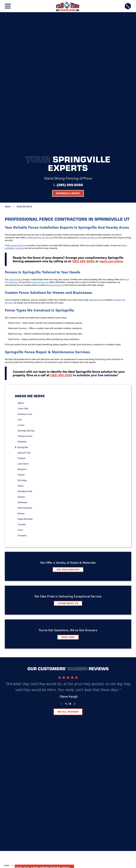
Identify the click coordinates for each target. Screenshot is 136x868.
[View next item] (75, 567)
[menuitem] (69, 266)
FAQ (40, 695)
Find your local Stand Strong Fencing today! (39, 607)
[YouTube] (81, 703)
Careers (93, 695)
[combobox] (9, 865)
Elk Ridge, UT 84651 (68, 687)
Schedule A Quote (68, 649)
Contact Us (75, 695)
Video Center (55, 695)
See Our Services (68, 433)
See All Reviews (68, 575)
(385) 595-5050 (70, 48)
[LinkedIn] (68, 703)
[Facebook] (62, 703)
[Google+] (55, 703)
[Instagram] (74, 703)
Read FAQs (68, 500)
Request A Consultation (68, 713)
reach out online (111, 124)
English (7, 865)
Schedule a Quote (68, 56)
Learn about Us (68, 466)
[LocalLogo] (68, 6)
